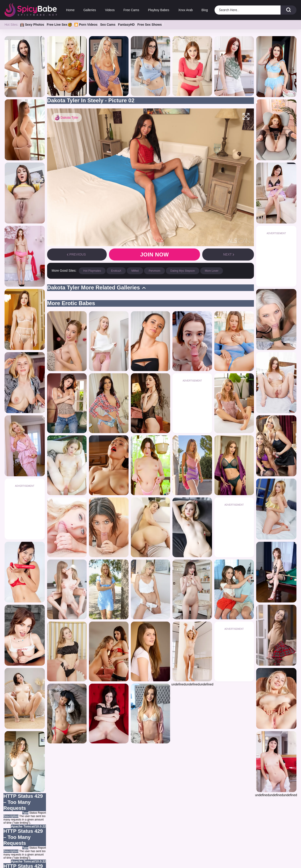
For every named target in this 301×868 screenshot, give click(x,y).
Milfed (135, 271)
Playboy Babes (159, 10)
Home (70, 10)
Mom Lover (212, 271)
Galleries (90, 10)
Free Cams (131, 10)
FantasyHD (126, 25)
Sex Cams (108, 25)
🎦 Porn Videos (86, 25)
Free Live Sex (59, 25)
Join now (154, 255)
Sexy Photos (32, 25)
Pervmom (154, 271)
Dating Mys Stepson (183, 271)
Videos (110, 10)
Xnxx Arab (185, 10)
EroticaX (116, 271)
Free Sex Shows (150, 25)
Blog (205, 10)
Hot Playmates (92, 271)
